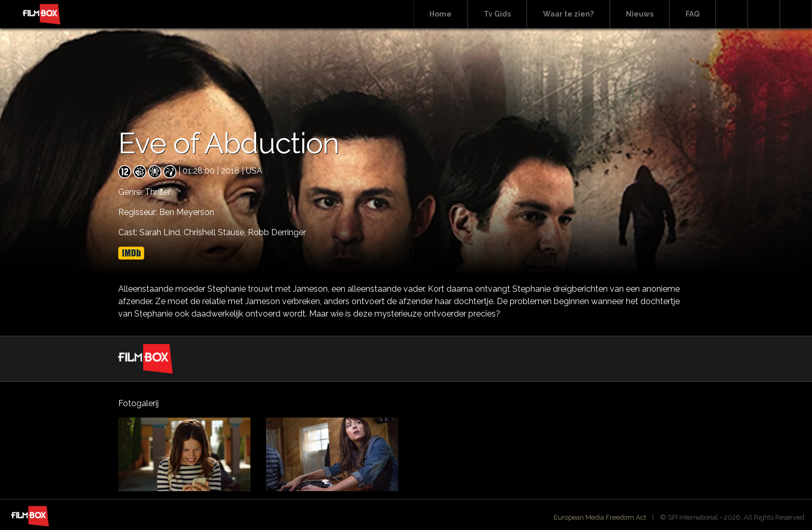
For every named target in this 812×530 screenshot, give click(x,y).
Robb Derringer (277, 232)
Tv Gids (497, 14)
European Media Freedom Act (600, 517)
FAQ (692, 14)
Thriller (158, 192)
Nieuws (640, 14)
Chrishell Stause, (216, 232)
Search (732, 14)
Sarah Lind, (162, 232)
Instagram (796, 14)
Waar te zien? (568, 14)
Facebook (764, 14)
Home (440, 14)
